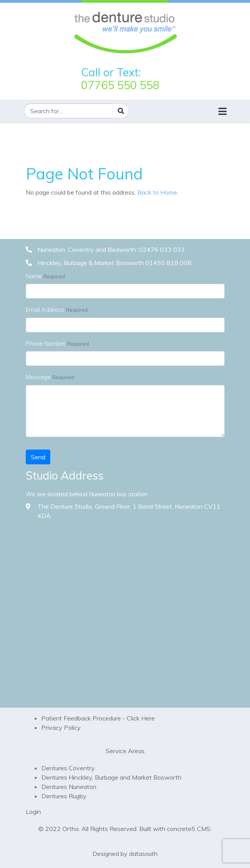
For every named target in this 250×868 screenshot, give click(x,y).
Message (38, 377)
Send (38, 457)
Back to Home (157, 192)
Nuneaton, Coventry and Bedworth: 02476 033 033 (111, 250)
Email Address (45, 310)
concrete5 (181, 829)
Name (34, 276)
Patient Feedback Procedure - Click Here (98, 718)
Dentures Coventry (68, 768)
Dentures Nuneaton (69, 787)
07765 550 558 (120, 85)
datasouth (143, 854)
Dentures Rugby (64, 796)
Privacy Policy (61, 727)
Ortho (71, 829)
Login (33, 812)
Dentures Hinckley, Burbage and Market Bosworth (111, 777)
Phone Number (46, 344)
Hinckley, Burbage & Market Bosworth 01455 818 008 (114, 263)
